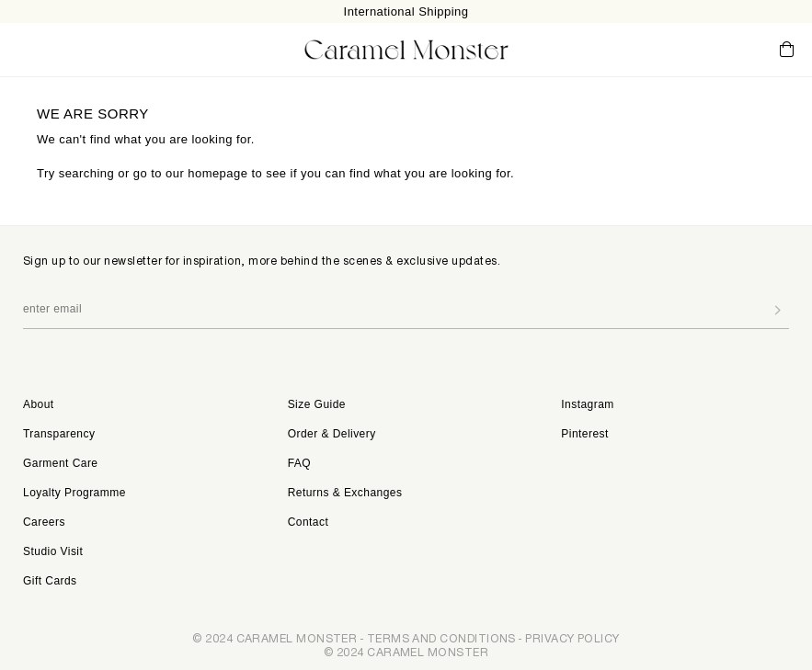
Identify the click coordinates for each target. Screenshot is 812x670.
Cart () (787, 50)
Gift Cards (50, 581)
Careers (44, 522)
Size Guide (317, 404)
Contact (309, 522)
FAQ (299, 463)
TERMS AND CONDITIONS (441, 638)
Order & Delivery (332, 434)
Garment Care (61, 463)
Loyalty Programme (74, 493)
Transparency (59, 434)
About (39, 404)
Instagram (587, 404)
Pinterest (584, 434)
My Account (711, 49)
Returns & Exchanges (345, 493)
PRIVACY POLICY (572, 638)
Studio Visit (53, 551)
